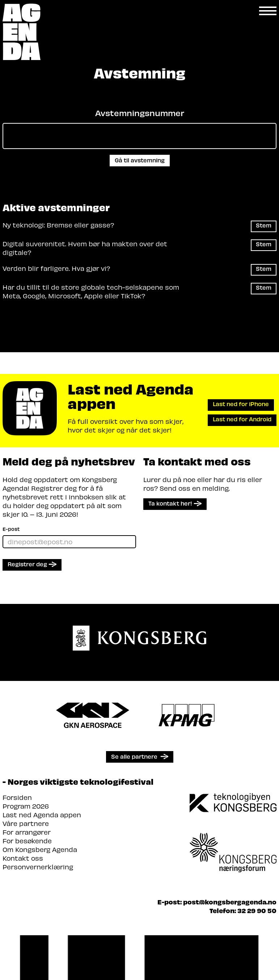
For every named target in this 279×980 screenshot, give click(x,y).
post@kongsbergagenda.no (230, 902)
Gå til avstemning (140, 160)
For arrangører (27, 832)
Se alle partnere (134, 756)
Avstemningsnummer (140, 113)
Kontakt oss (23, 858)
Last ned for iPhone (241, 404)
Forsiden (17, 797)
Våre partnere (26, 823)
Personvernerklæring (38, 867)
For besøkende (27, 841)
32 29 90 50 (257, 910)
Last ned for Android (242, 419)
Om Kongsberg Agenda (40, 849)
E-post (11, 529)
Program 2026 (26, 806)
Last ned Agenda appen (42, 815)
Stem (264, 225)
